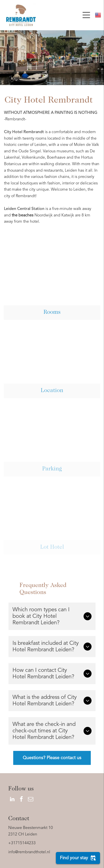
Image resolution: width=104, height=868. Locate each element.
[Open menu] (86, 15)
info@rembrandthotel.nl (29, 852)
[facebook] (21, 800)
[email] (31, 800)
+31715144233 (22, 843)
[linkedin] (12, 800)
